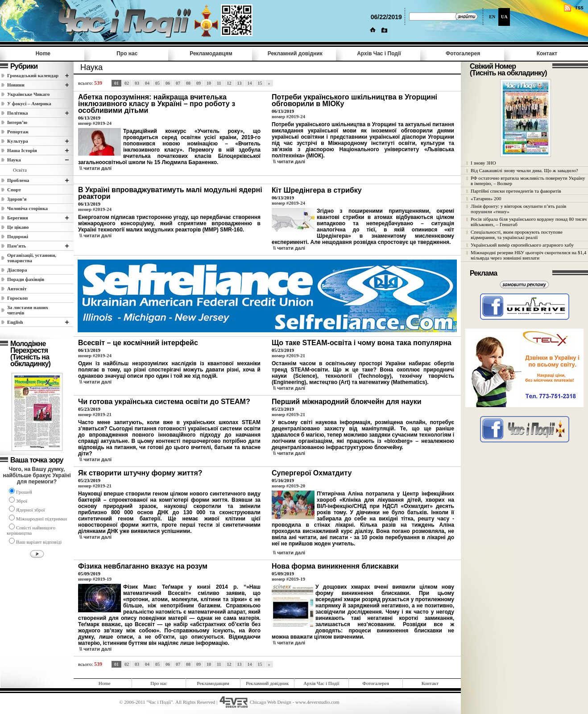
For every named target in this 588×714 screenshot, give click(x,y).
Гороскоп (17, 298)
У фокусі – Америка (29, 103)
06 (168, 83)
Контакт (547, 54)
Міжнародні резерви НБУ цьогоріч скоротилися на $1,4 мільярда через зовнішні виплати (528, 255)
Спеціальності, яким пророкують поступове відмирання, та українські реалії (517, 235)
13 (240, 83)
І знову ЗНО (483, 163)
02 (127, 83)
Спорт (14, 190)
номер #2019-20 (288, 486)
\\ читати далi (95, 168)
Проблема (18, 180)
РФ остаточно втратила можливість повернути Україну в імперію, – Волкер (528, 181)
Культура (18, 141)
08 (188, 83)
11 (219, 83)
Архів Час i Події (379, 54)
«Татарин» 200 (486, 198)
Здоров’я (17, 199)
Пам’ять (17, 246)
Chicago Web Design (271, 702)
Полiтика (18, 113)
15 (260, 83)
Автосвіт (17, 289)
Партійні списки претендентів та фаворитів (516, 191)
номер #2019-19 (95, 579)
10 (209, 83)
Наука (14, 160)
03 (137, 83)
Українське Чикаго (28, 94)
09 (199, 83)
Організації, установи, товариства (32, 258)
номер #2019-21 (288, 355)
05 (157, 83)
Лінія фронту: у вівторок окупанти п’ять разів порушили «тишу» (518, 209)
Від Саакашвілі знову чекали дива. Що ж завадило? (524, 170)
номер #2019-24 (95, 123)
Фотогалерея (463, 54)
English (15, 322)
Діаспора (17, 270)
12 (229, 83)
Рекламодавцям (211, 54)
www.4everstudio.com (317, 702)
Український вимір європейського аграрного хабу (522, 245)
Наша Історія (22, 150)
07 (178, 83)
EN (492, 17)
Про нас (127, 54)
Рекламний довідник (295, 54)
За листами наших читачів (28, 310)
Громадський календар (33, 75)
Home (43, 54)
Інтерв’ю (17, 122)
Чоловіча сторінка (27, 208)
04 (147, 83)
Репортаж (18, 132)
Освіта (20, 170)
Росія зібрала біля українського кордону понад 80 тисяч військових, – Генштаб (529, 222)
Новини (16, 85)
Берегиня (18, 218)
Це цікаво (18, 227)
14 (250, 83)
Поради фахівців (26, 279)
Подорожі (18, 236)
